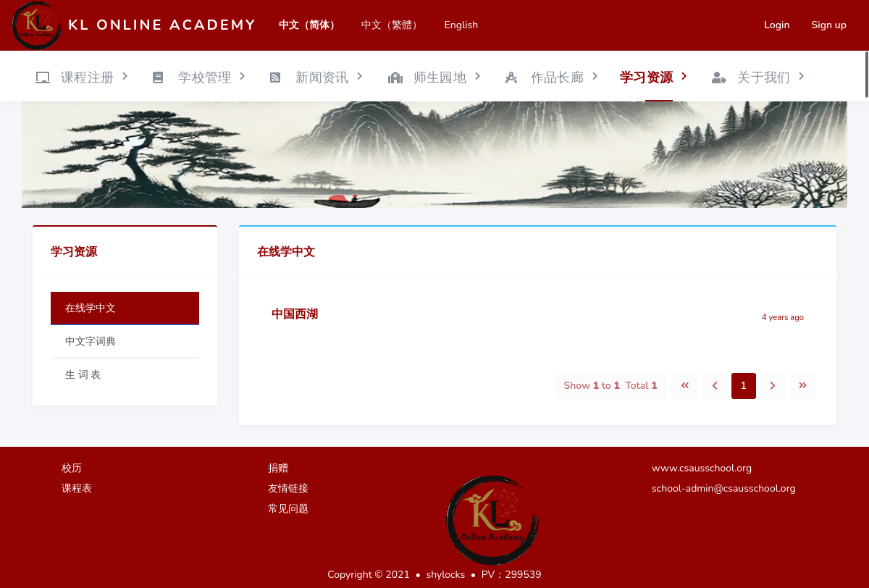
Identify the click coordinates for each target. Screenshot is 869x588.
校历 (72, 468)
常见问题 (288, 509)
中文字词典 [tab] (91, 341)
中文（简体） (309, 25)
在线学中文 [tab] (91, 308)
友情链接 (288, 488)
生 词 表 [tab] (83, 375)
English (461, 25)
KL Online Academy (162, 25)
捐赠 (278, 468)
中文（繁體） (392, 25)
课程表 (77, 488)
